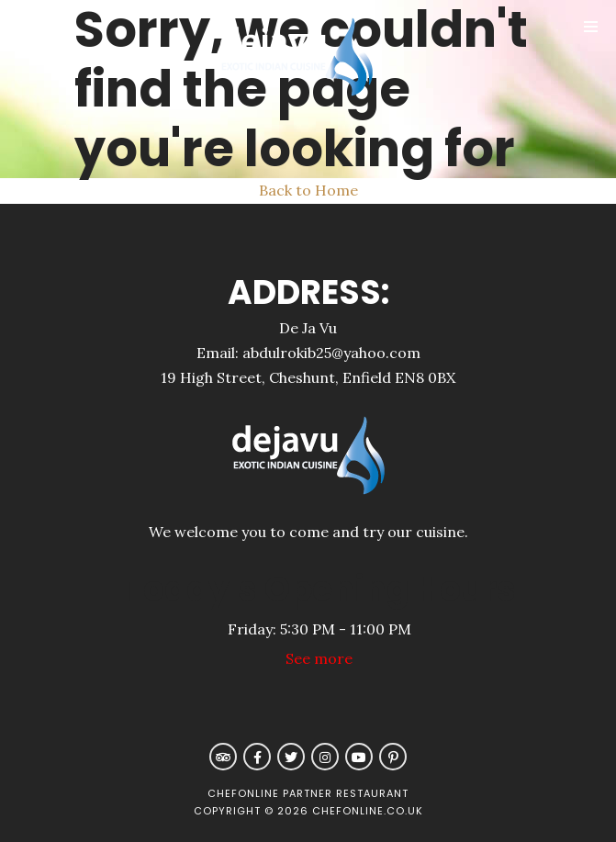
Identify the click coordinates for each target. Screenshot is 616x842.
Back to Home (308, 190)
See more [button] (319, 658)
